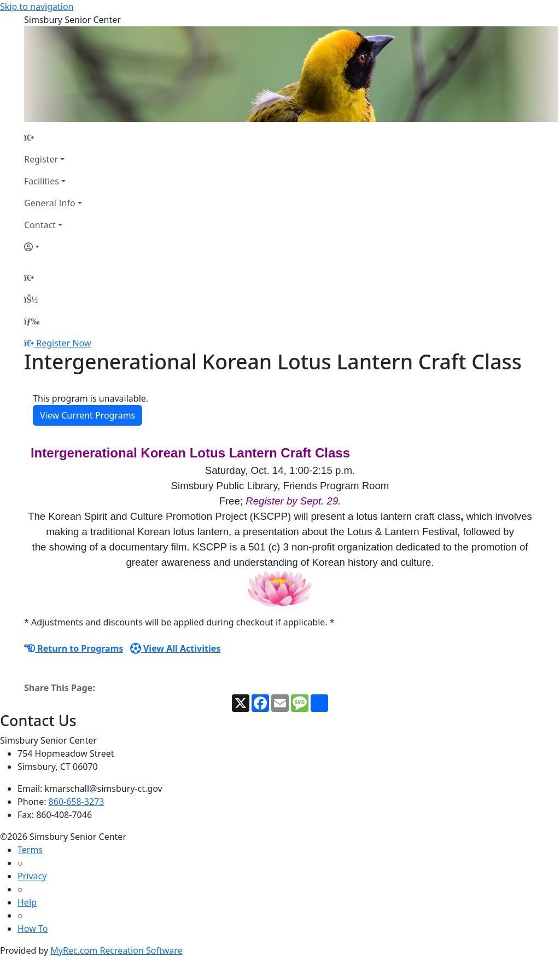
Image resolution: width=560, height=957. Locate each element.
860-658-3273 (77, 802)
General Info (50, 203)
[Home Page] (53, 137)
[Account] (53, 247)
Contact (40, 225)
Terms (30, 850)
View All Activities (176, 648)
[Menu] (32, 321)
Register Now (63, 343)
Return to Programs (74, 648)
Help (27, 902)
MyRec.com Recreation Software (116, 950)
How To (33, 929)
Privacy (32, 876)
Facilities (42, 181)
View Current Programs (87, 415)
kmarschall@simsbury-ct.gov (104, 788)
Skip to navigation (37, 7)
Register (41, 159)
